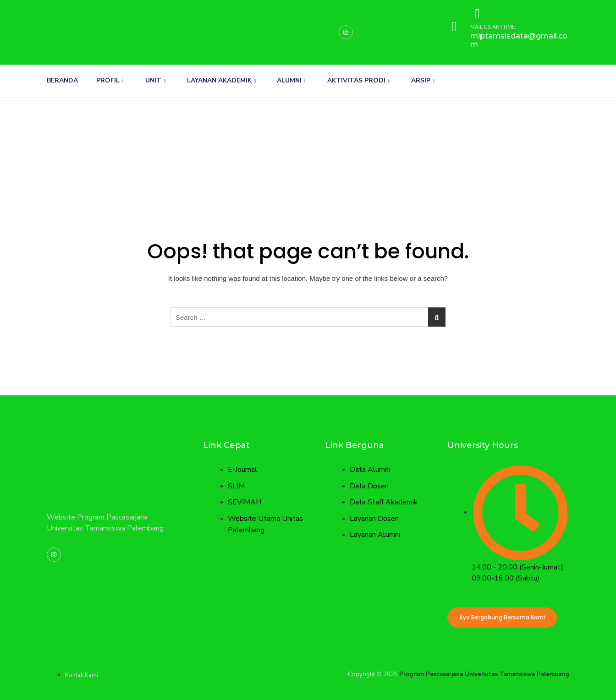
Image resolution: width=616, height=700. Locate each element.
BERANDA (62, 80)
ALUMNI (292, 80)
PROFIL (110, 80)
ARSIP (423, 80)
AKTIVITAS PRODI (359, 80)
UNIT (156, 80)
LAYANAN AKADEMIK (222, 80)
